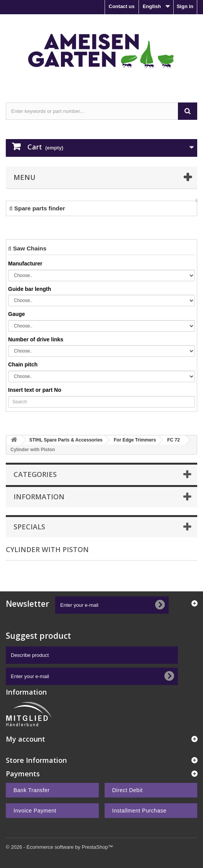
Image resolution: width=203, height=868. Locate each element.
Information (39, 497)
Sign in (185, 6)
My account (25, 739)
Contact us (122, 6)
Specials (29, 527)
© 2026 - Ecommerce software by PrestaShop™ (59, 847)
